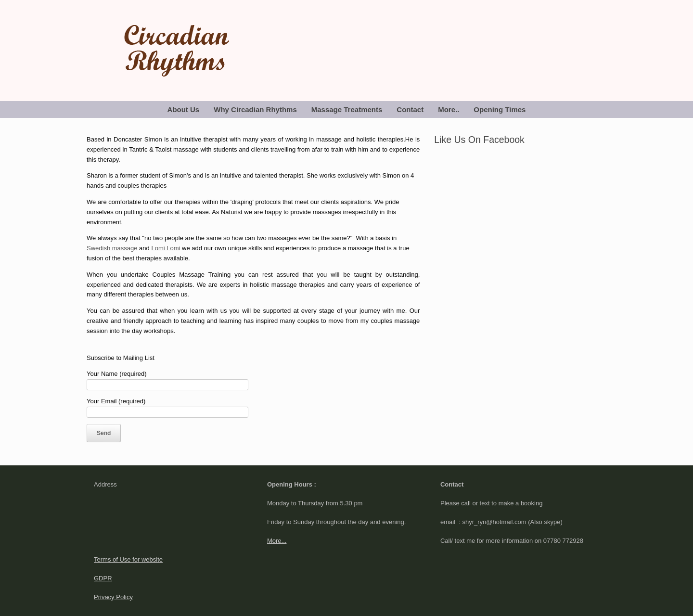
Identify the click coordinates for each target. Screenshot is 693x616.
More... (277, 541)
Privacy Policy (113, 597)
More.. (449, 109)
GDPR (103, 578)
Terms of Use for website (128, 559)
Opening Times (500, 109)
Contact (410, 109)
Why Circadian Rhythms (255, 109)
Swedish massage (112, 248)
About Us (184, 109)
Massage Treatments (347, 109)
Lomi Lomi (166, 248)
